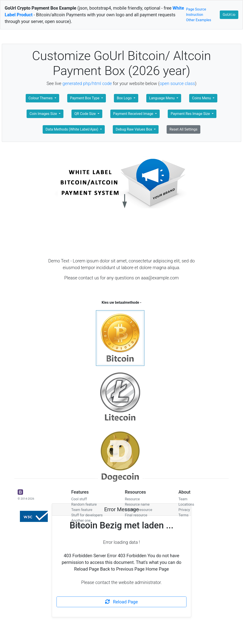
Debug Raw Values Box (134, 129)
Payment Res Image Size (191, 114)
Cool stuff (79, 499)
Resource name (137, 504)
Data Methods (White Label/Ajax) (72, 129)
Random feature (84, 504)
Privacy (184, 510)
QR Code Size (86, 114)
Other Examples (199, 20)
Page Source (196, 9)
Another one (81, 520)
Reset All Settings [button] (183, 129)
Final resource (136, 515)
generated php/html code (87, 83)
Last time (79, 526)
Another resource (138, 510)
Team (183, 499)
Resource (132, 499)
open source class (177, 83)
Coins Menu (202, 98)
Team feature (82, 510)
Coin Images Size (44, 114)
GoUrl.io (229, 15)
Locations (186, 504)
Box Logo (125, 98)
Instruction (195, 15)
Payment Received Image (134, 114)
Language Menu (162, 98)
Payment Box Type (85, 98)
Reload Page (121, 602)
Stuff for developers (87, 515)
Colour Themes (41, 98)
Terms (183, 515)
